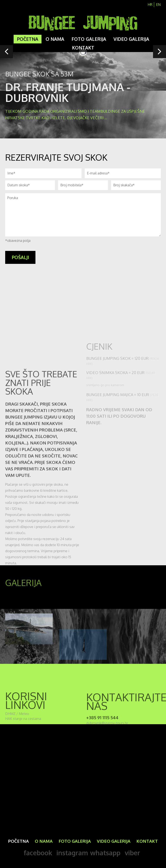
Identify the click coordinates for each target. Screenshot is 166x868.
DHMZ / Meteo (17, 719)
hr (150, 5)
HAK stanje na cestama (23, 724)
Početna (28, 39)
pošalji (20, 257)
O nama (55, 39)
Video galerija (131, 39)
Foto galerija (89, 39)
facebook (38, 853)
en (158, 5)
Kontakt (83, 48)
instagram (72, 853)
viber (132, 853)
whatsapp (105, 853)
